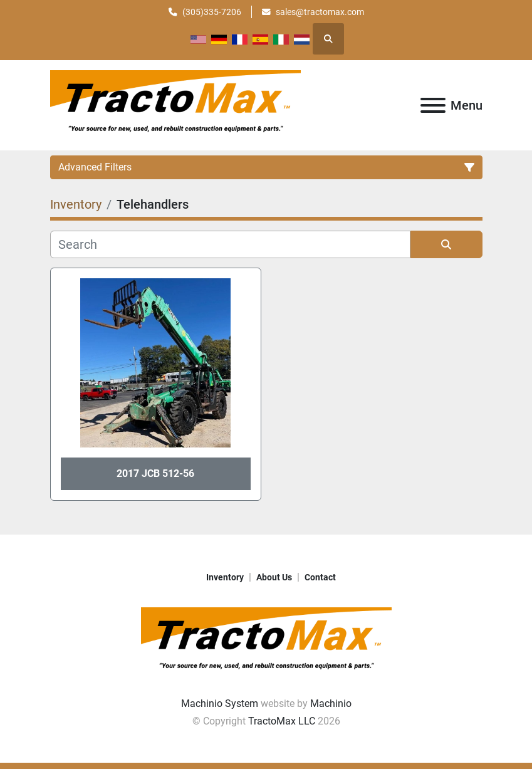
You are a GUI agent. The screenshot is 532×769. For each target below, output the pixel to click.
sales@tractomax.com (320, 12)
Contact (320, 577)
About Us (274, 577)
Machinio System (220, 704)
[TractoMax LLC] (266, 641)
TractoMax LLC (282, 721)
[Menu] (433, 105)
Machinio (331, 704)
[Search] (230, 244)
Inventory (225, 577)
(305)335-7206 (212, 12)
